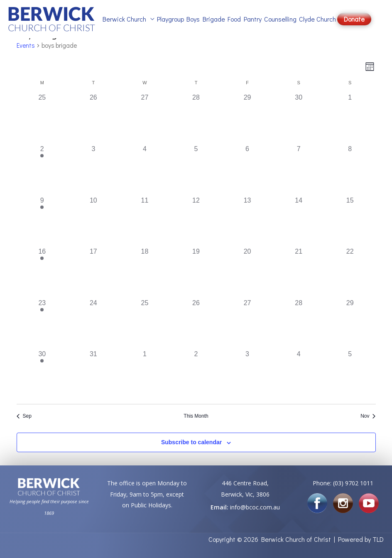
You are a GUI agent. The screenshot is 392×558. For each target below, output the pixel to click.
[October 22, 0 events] (350, 272)
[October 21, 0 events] (299, 272)
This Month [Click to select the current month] (196, 416)
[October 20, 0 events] (247, 272)
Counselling (280, 19)
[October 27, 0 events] (247, 324)
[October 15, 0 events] (350, 221)
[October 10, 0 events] (93, 221)
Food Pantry (245, 19)
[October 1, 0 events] (350, 118)
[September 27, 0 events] (145, 118)
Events (26, 45)
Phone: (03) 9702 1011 (343, 483)
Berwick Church (124, 19)
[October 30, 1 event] (42, 375)
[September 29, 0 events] (247, 118)
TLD (378, 539)
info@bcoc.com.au (255, 507)
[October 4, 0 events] (145, 170)
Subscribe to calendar (191, 442)
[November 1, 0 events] (145, 375)
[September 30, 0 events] (299, 118)
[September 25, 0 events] (42, 118)
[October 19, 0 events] (196, 272)
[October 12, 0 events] (196, 221)
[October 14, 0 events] (299, 221)
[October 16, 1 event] (42, 272)
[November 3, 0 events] (247, 375)
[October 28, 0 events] (299, 324)
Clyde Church (317, 19)
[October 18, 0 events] (145, 272)
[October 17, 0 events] (93, 272)
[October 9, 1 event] (42, 221)
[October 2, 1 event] (42, 170)
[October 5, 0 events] (196, 170)
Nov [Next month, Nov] (368, 416)
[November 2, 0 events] (196, 375)
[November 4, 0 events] (299, 375)
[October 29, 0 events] (350, 324)
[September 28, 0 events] (196, 118)
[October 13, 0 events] (247, 221)
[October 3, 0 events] (93, 170)
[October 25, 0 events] (145, 324)
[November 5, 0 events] (350, 375)
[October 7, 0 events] (299, 170)
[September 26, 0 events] (93, 118)
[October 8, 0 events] (350, 170)
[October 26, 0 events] (196, 324)
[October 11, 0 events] (145, 221)
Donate (354, 19)
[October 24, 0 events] (93, 324)
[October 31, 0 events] (93, 375)
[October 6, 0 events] (247, 170)
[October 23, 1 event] (42, 324)
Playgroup (170, 19)
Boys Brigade (206, 19)
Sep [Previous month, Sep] (24, 416)
